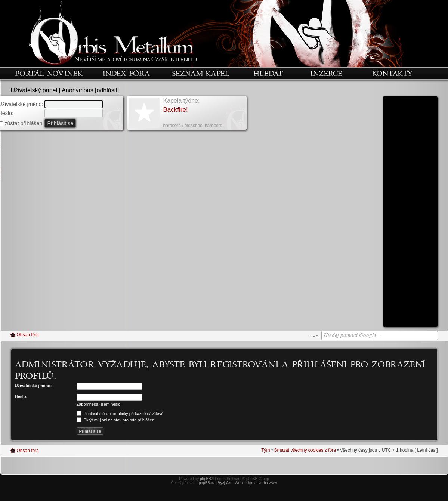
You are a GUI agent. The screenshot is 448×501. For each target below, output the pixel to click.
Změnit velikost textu (314, 336)
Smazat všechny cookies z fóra (305, 450)
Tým (265, 450)
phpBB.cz (207, 483)
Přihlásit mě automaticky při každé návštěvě (120, 414)
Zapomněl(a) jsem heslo (99, 404)
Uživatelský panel (34, 90)
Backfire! (176, 110)
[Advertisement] (410, 214)
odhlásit (107, 90)
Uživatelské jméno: (33, 386)
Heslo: (21, 396)
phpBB (206, 479)
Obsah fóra (28, 335)
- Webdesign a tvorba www (248, 483)
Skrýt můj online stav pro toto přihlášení (116, 420)
